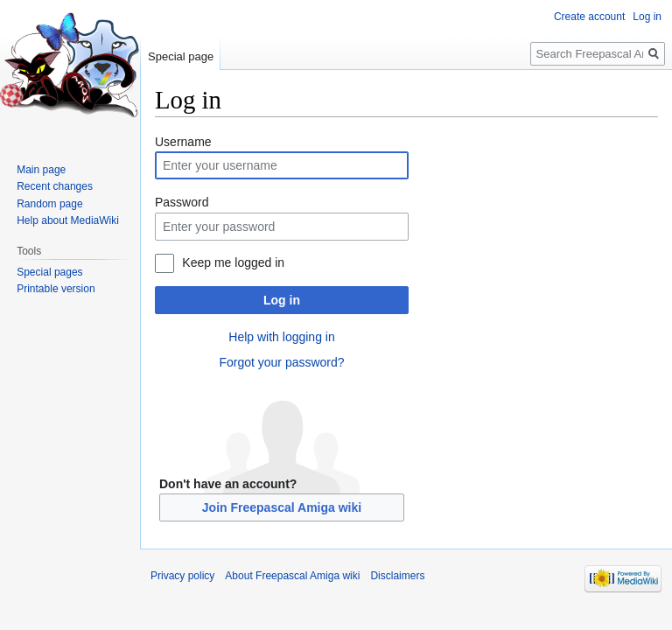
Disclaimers (397, 576)
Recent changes (55, 186)
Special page (181, 56)
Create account (589, 17)
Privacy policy (182, 576)
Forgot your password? (281, 362)
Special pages (49, 272)
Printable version (56, 289)
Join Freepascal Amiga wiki (282, 507)
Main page (41, 170)
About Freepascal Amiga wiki (292, 576)
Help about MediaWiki (68, 220)
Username (183, 142)
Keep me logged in (233, 262)
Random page (49, 204)
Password (182, 202)
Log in (282, 300)
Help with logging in (281, 337)
